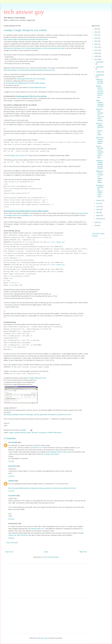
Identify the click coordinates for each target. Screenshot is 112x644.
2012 (96, 44)
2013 (96, 41)
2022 (96, 32)
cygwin (12, 432)
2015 (96, 38)
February (100, 219)
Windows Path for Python (59, 452)
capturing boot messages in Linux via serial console (100, 115)
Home (46, 552)
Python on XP (38, 448)
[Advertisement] (46, 582)
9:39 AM (11, 538)
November (100, 67)
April (98, 212)
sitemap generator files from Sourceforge (31, 79)
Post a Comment (12, 543)
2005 (96, 225)
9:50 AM (11, 519)
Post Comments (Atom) (51, 557)
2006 (96, 222)
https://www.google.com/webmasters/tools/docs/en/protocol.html (26, 39)
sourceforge (42, 432)
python (29, 432)
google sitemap (20, 432)
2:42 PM (11, 491)
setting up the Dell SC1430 (99, 81)
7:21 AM (11, 461)
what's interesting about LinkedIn (100, 103)
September (100, 75)
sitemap (34, 432)
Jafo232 (11, 481)
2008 (96, 56)
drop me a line (42, 638)
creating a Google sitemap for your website (99, 164)
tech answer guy (24, 12)
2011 (96, 47)
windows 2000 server (54, 432)
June (98, 206)
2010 (96, 50)
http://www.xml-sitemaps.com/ (14, 48)
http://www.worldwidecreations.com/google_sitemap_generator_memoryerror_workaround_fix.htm (37, 414)
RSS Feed (96, 234)
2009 (96, 53)
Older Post (83, 552)
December (100, 62)
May (98, 209)
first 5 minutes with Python (50, 454)
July (98, 203)
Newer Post (9, 552)
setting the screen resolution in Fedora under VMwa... (100, 177)
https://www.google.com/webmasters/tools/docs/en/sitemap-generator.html (29, 70)
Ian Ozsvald (13, 442)
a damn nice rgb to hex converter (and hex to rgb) (100, 152)
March (99, 215)
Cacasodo (12, 466)
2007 (96, 59)
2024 (96, 29)
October (99, 72)
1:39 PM (11, 476)
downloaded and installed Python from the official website (25, 83)
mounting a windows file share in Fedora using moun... (100, 191)
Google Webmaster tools (37, 87)
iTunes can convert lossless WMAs (100, 140)
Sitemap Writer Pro (37, 529)
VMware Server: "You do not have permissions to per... (100, 92)
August (99, 200)
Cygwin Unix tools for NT (19, 155)
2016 (96, 35)
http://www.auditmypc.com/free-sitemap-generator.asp (45, 48)
